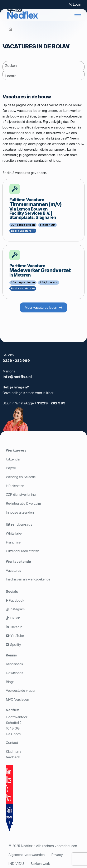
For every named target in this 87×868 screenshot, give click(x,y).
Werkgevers (16, 450)
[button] (78, 15)
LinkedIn (14, 627)
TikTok (13, 618)
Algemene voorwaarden (26, 855)
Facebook (15, 600)
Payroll (11, 468)
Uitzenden (14, 459)
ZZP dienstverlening (21, 495)
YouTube (15, 636)
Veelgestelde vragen (21, 690)
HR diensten (15, 486)
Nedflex (12, 710)
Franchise (13, 542)
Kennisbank (14, 664)
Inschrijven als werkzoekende (28, 579)
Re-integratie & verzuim (23, 503)
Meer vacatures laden (41, 307)
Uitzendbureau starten (23, 551)
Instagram (15, 609)
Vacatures (13, 571)
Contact (12, 743)
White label (14, 533)
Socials (12, 591)
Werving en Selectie (21, 477)
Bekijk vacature (23, 231)
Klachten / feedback (14, 754)
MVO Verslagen (17, 699)
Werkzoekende (18, 562)
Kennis (11, 655)
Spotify (13, 645)
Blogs (10, 682)
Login (75, 4)
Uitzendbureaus (19, 524)
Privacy (57, 855)
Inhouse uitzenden (20, 512)
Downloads (14, 673)
